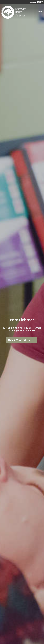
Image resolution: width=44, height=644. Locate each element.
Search (33, 2)
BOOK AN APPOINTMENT (21, 340)
